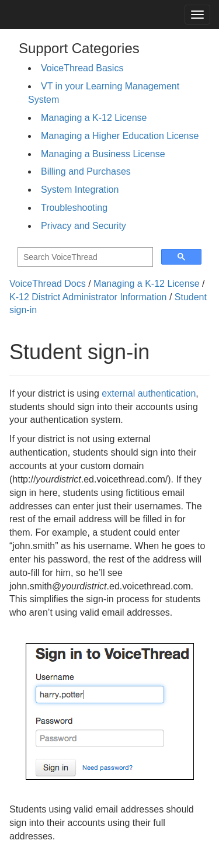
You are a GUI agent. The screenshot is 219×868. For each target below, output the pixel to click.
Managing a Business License (103, 154)
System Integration (80, 190)
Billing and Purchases (86, 171)
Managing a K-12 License (94, 118)
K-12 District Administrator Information (88, 297)
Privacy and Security (84, 226)
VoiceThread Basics (82, 68)
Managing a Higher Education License (120, 136)
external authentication (149, 393)
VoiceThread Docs (48, 284)
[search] (84, 257)
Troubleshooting (74, 208)
